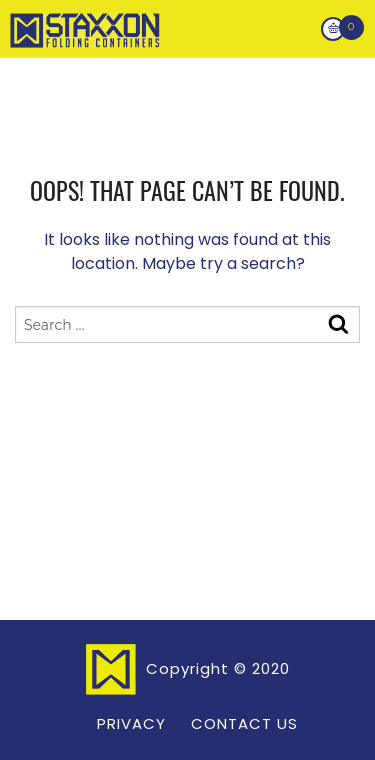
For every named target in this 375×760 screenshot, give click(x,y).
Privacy (131, 723)
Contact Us (244, 723)
